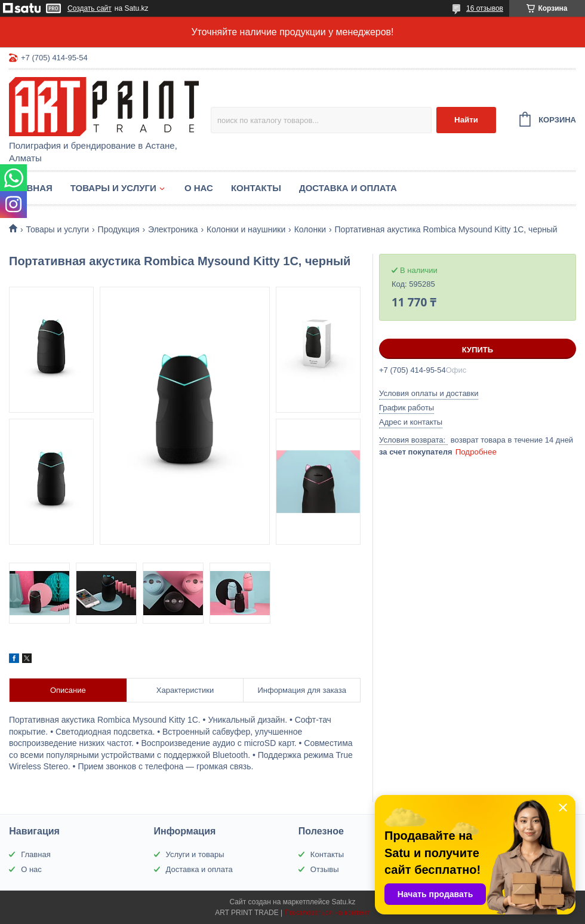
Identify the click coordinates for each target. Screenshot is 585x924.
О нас (199, 188)
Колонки (310, 229)
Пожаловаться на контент (327, 913)
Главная (31, 188)
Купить (478, 350)
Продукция (119, 229)
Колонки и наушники (246, 229)
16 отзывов (485, 8)
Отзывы (325, 869)
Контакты (256, 188)
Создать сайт (90, 8)
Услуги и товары (195, 854)
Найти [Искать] (466, 120)
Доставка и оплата (348, 188)
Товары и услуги (113, 188)
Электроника (173, 229)
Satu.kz (343, 902)
